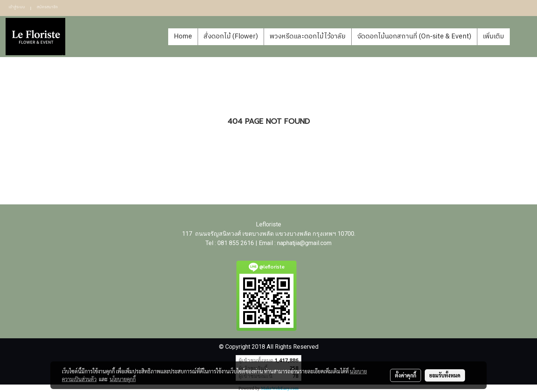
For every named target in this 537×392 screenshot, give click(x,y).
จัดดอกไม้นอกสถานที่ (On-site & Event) (414, 37)
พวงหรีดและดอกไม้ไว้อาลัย (308, 37)
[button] (521, 37)
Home (183, 37)
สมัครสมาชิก (47, 7)
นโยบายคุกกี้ (123, 379)
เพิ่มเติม (494, 37)
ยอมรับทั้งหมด (445, 375)
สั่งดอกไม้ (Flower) (231, 37)
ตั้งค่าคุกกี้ (406, 375)
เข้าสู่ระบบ (17, 7)
